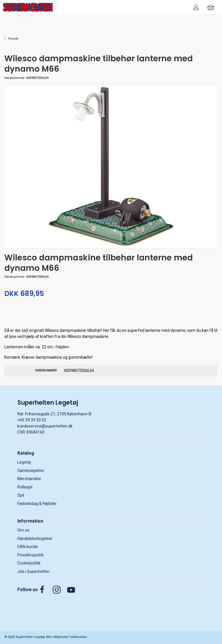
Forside (13, 39)
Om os (23, 530)
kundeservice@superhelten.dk (45, 426)
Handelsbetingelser (35, 538)
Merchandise (29, 479)
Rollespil (25, 487)
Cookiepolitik (29, 563)
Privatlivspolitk (30, 555)
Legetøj (24, 462)
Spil (21, 495)
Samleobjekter (31, 471)
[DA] (28, 7)
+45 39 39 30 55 (32, 420)
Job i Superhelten (33, 571)
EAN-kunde (28, 547)
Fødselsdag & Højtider (37, 504)
